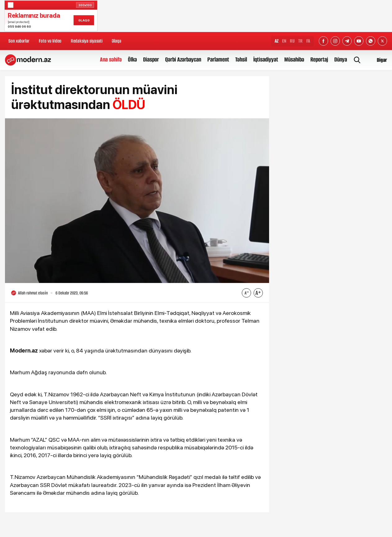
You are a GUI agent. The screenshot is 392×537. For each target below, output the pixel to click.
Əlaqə (116, 41)
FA (308, 41)
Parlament (218, 59)
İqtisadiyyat (266, 59)
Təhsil (241, 59)
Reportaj (319, 59)
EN (284, 41)
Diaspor (151, 59)
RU (292, 41)
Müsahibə (294, 59)
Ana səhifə (111, 59)
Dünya (341, 59)
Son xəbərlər (19, 41)
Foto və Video (50, 41)
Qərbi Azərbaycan (183, 59)
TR (300, 41)
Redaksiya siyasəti (87, 41)
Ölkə (132, 59)
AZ (277, 41)
